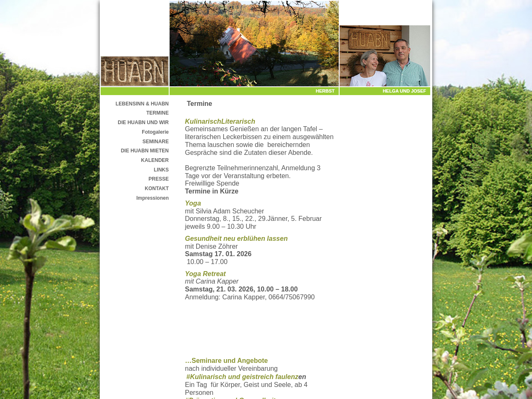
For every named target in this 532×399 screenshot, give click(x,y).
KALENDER (155, 160)
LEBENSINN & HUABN (142, 104)
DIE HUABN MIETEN (145, 151)
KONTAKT (157, 188)
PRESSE (159, 179)
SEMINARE (156, 142)
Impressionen (153, 198)
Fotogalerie (155, 132)
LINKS (161, 170)
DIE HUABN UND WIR (143, 122)
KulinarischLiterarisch (220, 121)
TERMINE (158, 113)
